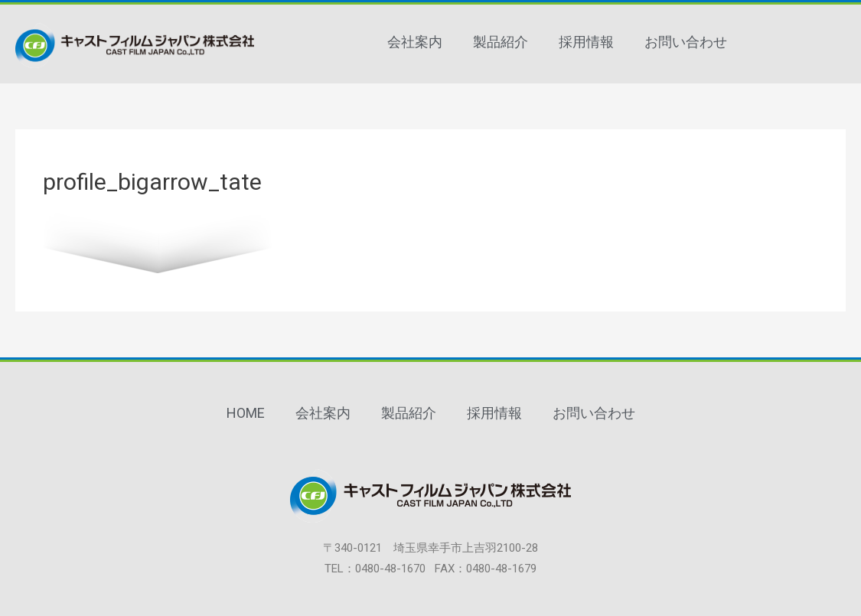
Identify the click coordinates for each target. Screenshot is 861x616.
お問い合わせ (686, 42)
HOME (246, 413)
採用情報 (586, 42)
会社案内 (415, 42)
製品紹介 (501, 42)
